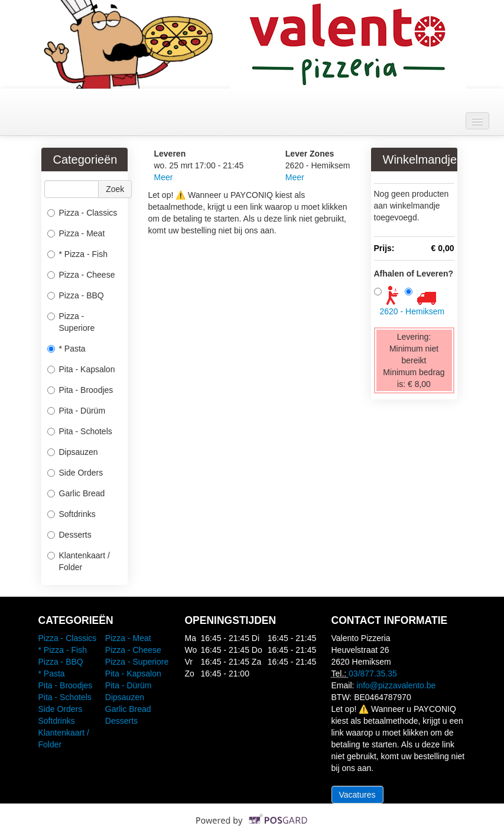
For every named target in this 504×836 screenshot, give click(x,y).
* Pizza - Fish (77, 254)
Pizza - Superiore (71, 322)
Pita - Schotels (80, 431)
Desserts (69, 535)
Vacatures (357, 795)
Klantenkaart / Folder (79, 561)
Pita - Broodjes (80, 390)
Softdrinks (71, 514)
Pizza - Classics (82, 213)
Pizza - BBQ (76, 295)
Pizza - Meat (76, 233)
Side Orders (75, 473)
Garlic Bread (76, 493)
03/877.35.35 (373, 674)
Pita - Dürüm (77, 411)
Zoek (115, 189)
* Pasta (66, 349)
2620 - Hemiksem (412, 311)
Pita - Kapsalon (81, 369)
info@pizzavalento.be (396, 685)
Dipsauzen (73, 452)
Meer (164, 177)
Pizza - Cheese (81, 275)
